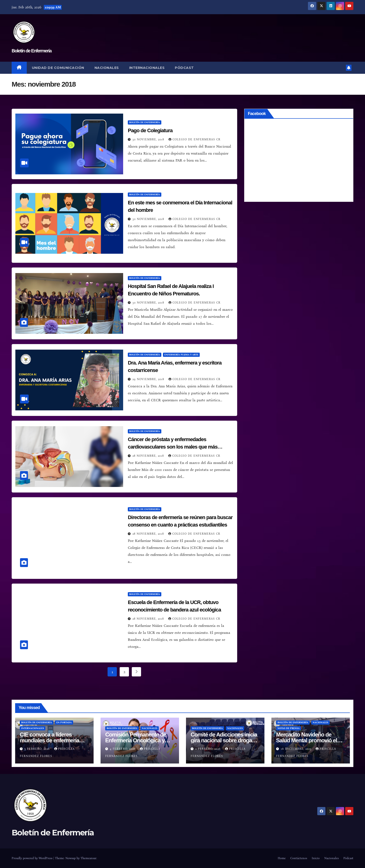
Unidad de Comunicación (58, 68)
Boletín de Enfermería (32, 51)
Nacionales (107, 68)
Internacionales (147, 68)
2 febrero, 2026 (209, 749)
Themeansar (88, 858)
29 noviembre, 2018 (149, 379)
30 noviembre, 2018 (149, 139)
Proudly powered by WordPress (32, 858)
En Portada (64, 723)
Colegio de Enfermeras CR (194, 139)
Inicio (316, 858)
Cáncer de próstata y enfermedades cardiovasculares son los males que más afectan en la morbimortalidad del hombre (174, 447)
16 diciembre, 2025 (297, 749)
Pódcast (184, 68)
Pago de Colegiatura (150, 130)
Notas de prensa (289, 728)
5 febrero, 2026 (38, 749)
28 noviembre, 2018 (149, 456)
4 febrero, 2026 (123, 749)
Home (282, 858)
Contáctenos (299, 858)
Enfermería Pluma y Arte (181, 355)
